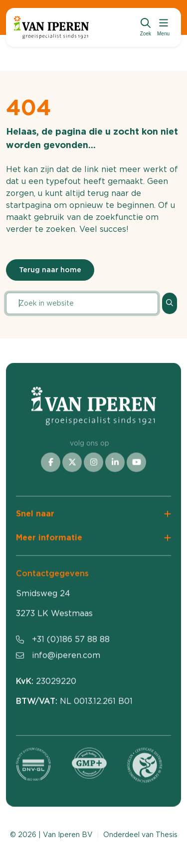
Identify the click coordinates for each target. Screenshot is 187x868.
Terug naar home (50, 270)
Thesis (167, 835)
